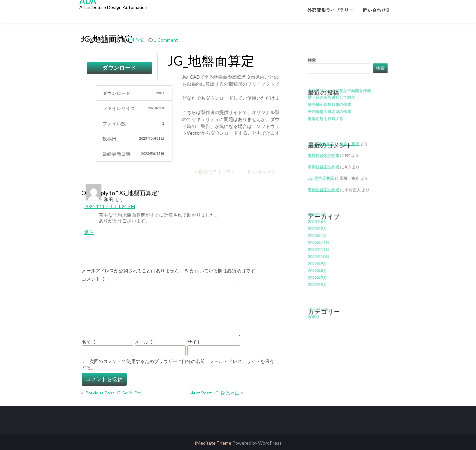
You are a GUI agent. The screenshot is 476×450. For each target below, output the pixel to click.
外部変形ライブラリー (331, 10)
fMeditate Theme (214, 443)
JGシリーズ (321, 296)
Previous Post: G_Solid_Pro (113, 393)
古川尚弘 (136, 39)
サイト (194, 342)
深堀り (318, 302)
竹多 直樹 (349, 149)
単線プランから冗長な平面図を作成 (340, 102)
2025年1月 (321, 212)
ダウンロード (119, 68)
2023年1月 (321, 230)
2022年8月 (321, 262)
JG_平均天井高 (324, 149)
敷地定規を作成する (328, 127)
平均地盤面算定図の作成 (332, 120)
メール (144, 342)
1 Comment (166, 39)
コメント (94, 279)
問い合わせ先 (377, 10)
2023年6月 (321, 218)
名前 (89, 342)
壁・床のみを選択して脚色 (333, 108)
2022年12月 (322, 237)
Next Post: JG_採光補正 (215, 393)
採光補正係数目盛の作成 (332, 114)
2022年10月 (322, 249)
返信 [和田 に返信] (89, 232)
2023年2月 (321, 224)
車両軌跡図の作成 (326, 170)
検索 (316, 75)
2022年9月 (321, 255)
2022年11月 (322, 243)
